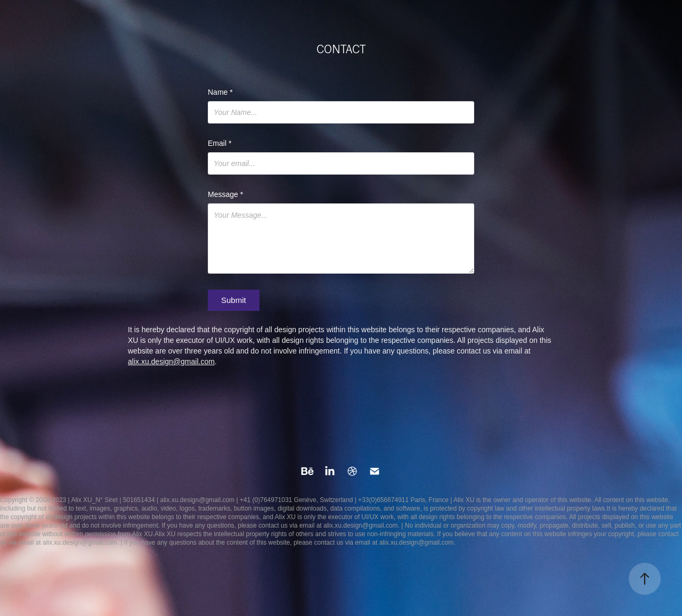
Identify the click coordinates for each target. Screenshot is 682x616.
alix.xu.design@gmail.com (171, 362)
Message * (225, 194)
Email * (220, 143)
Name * (220, 92)
